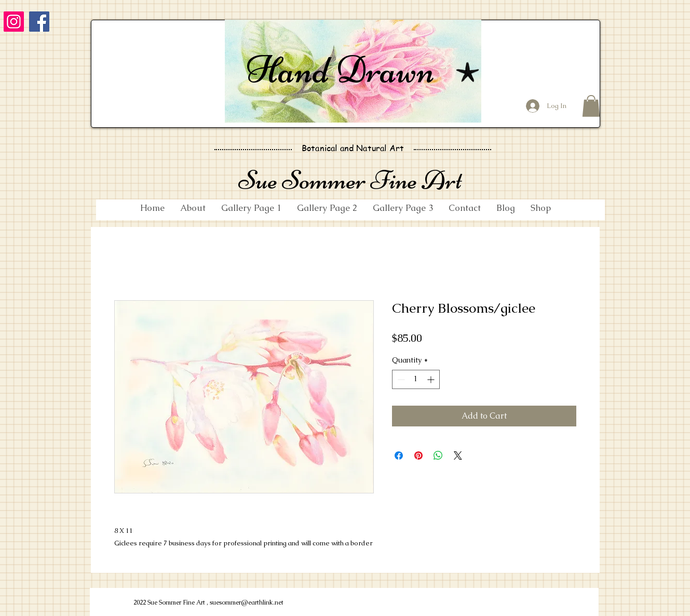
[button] (591, 106)
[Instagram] (14, 22)
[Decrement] (400, 379)
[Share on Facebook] (399, 456)
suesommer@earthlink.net (247, 602)
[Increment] (432, 379)
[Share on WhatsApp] (438, 456)
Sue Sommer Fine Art (350, 180)
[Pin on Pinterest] (418, 456)
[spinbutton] (416, 379)
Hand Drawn (340, 69)
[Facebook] (39, 22)
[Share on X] (458, 456)
